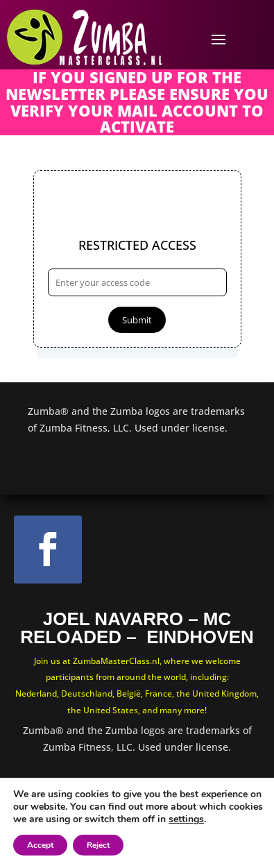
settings (186, 819)
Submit (137, 320)
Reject (98, 845)
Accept (40, 845)
